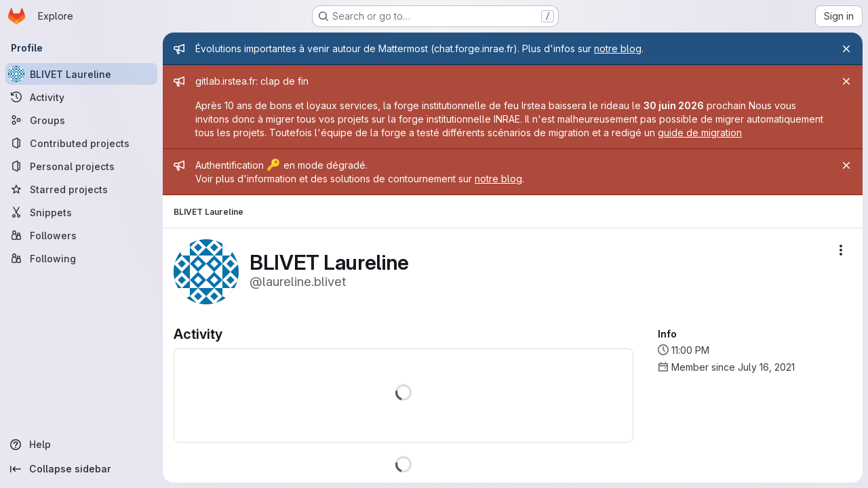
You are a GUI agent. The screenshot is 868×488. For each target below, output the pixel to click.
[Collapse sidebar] (81, 469)
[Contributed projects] (81, 143)
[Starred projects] (81, 189)
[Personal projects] (81, 166)
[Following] (81, 258)
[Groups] (81, 120)
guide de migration (700, 133)
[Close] (846, 49)
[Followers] (81, 235)
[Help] (81, 445)
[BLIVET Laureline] (81, 74)
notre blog (618, 48)
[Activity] (81, 97)
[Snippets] (81, 212)
